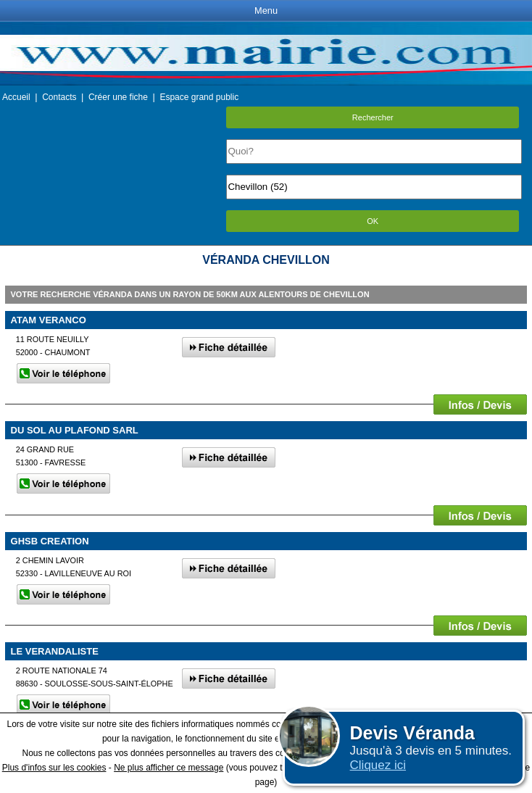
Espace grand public (199, 97)
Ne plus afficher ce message (169, 768)
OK (373, 221)
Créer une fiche (118, 97)
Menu (266, 11)
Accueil (16, 97)
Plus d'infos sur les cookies (54, 768)
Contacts (59, 97)
